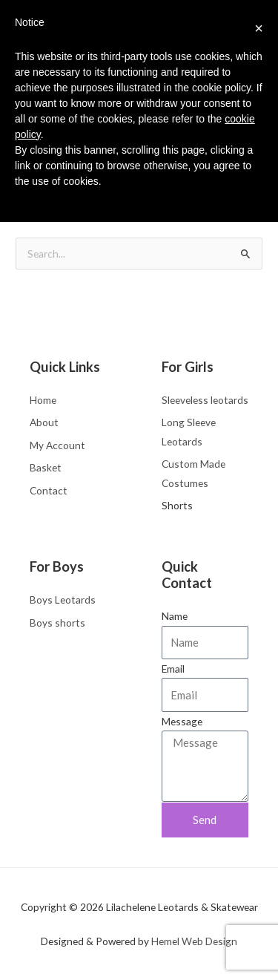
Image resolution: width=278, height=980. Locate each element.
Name (175, 616)
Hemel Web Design (194, 941)
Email (173, 669)
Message (182, 721)
